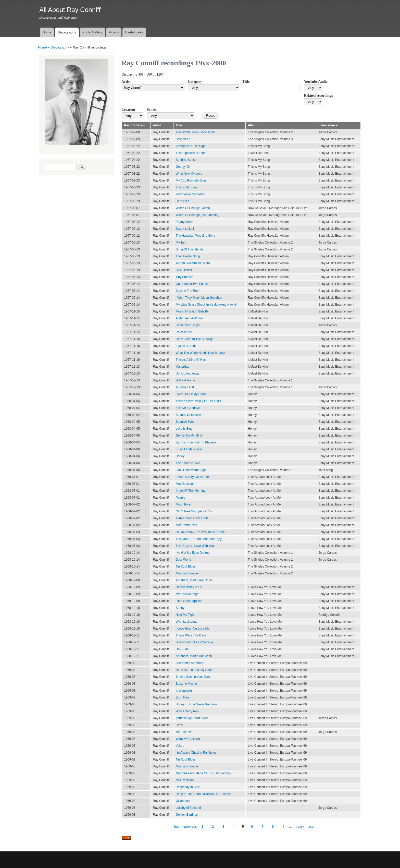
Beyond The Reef (188, 291)
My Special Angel (187, 594)
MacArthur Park (186, 525)
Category (195, 82)
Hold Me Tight (185, 615)
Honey (180, 456)
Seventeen (183, 139)
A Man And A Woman (190, 318)
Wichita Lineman (187, 622)
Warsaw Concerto (188, 739)
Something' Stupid (188, 325)
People (180, 498)
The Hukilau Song (188, 256)
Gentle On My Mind (189, 436)
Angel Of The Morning (191, 491)
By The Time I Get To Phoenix (196, 442)
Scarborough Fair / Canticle (194, 642)
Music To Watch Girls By (192, 311)
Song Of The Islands (190, 249)
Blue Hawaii (184, 270)
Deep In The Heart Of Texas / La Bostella (204, 794)
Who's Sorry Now (187, 711)
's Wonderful (184, 691)
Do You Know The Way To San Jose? (201, 532)
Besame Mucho (186, 684)
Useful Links (134, 32)
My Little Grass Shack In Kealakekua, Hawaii (206, 305)
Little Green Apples (189, 601)
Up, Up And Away (188, 373)
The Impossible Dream (191, 153)
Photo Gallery (92, 32)
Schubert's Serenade (190, 663)
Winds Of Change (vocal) (193, 208)
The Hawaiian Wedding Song (196, 236)
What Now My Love (189, 174)
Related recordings (318, 96)
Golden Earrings (187, 815)
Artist (126, 82)
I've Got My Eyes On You (193, 553)
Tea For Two (184, 732)
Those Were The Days (191, 635)
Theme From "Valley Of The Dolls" (199, 401)
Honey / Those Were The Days (197, 704)
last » (312, 827)
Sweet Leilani (185, 229)
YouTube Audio (316, 82)
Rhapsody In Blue (188, 787)
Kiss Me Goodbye (188, 408)
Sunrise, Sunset (187, 160)
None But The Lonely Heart (194, 670)
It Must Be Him (186, 346)
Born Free (183, 201)
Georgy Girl (184, 167)
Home (47, 32)
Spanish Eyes (185, 422)
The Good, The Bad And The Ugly (199, 539)
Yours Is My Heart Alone (192, 718)
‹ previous (189, 827)
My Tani (181, 243)
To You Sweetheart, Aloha (193, 263)
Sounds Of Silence (188, 415)
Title (246, 82)
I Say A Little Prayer (189, 449)
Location (128, 110)
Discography (67, 32)
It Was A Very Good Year (192, 477)
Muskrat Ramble (187, 573)
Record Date (135, 125)
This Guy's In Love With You (195, 546)
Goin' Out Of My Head (191, 394)
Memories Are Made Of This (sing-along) (203, 773)
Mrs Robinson (185, 484)
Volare (180, 746)
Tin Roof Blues (186, 566)
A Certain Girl (185, 387)
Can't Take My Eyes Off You (195, 511)
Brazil (180, 725)
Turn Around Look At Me (192, 518)
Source (152, 110)
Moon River (184, 504)
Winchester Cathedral (190, 194)
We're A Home (185, 380)
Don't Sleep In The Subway (194, 339)
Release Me (184, 332)
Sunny (180, 608)
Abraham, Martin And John (194, 580)
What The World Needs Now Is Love (200, 353)
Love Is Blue (184, 429)
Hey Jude (182, 649)
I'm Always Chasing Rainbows (196, 753)
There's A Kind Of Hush (192, 360)
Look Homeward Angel (191, 470)
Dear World (183, 560)
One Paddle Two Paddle (192, 284)
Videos (114, 32)
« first (175, 827)
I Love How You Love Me (193, 629)
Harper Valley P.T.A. (189, 587)
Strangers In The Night (191, 146)
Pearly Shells (185, 222)
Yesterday (183, 367)
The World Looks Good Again (196, 132)
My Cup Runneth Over (191, 180)
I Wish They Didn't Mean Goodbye (199, 298)
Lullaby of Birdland (188, 808)
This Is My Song (187, 187)
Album (253, 125)
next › (300, 827)
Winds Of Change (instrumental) (198, 215)
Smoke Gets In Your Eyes (193, 677)
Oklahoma (183, 801)
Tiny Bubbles (185, 277)
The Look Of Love (188, 463)
